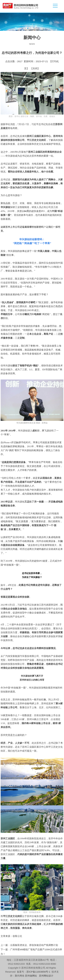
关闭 (35, 68)
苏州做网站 (31, 976)
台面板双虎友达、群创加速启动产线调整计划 (34, 945)
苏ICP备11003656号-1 (38, 972)
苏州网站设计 (46, 976)
